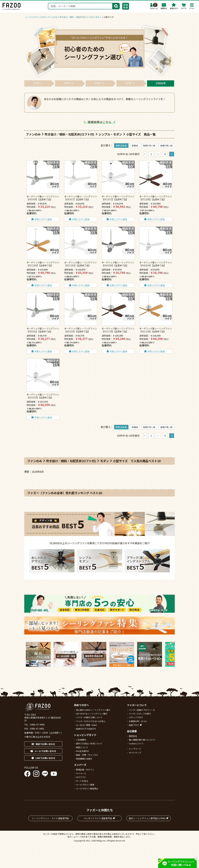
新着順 (135, 146)
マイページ (154, 6)
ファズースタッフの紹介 (140, 714)
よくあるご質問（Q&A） (87, 725)
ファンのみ (52, 17)
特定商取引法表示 (84, 759)
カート (184, 6)
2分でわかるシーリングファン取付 (92, 714)
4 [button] (165, 154)
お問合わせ (164, 6)
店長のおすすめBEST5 (86, 729)
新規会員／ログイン (85, 770)
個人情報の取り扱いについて (142, 740)
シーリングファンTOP (35, 17)
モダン (98, 17)
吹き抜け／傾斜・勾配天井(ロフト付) (76, 17)
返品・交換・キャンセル (87, 755)
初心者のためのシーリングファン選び (93, 710)
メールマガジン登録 (85, 785)
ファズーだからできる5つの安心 (91, 721)
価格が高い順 (166, 146)
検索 (116, 6)
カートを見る (82, 781)
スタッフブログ (136, 717)
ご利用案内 (81, 740)
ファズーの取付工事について (89, 717)
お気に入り (174, 6)
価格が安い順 (149, 146)
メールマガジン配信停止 (87, 789)
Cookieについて (136, 743)
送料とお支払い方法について (89, 743)
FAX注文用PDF (83, 751)
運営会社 (133, 736)
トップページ (135, 749)
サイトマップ (135, 753)
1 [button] (151, 154)
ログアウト (81, 777)
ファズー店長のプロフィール (142, 710)
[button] (145, 154)
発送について (82, 747)
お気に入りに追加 (43, 219)
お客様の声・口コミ (138, 721)
